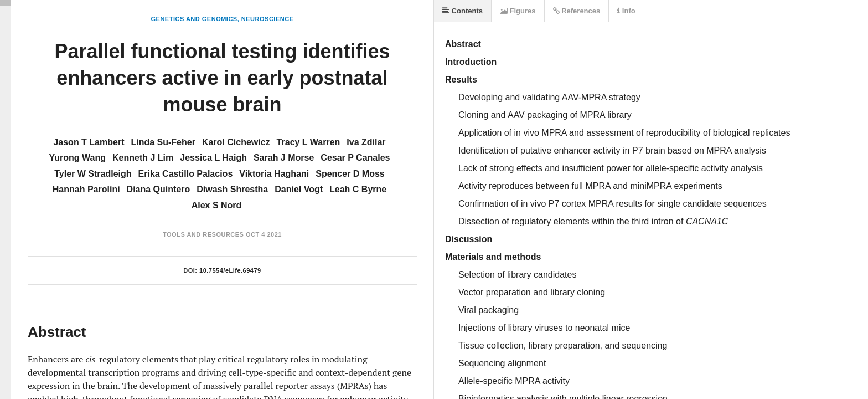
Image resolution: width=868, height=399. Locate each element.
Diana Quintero (159, 189)
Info (626, 11)
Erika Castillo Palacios (186, 174)
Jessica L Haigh (213, 158)
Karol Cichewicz (236, 142)
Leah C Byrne (358, 189)
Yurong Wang (78, 158)
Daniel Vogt (299, 189)
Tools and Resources (203, 234)
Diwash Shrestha (232, 189)
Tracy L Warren (309, 142)
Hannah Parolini (86, 189)
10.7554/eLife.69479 (230, 270)
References (577, 11)
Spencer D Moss (350, 174)
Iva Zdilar (366, 142)
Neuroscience (268, 19)
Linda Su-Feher (163, 142)
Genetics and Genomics (194, 19)
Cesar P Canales (355, 158)
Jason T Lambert (89, 142)
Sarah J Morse (284, 158)
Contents (463, 11)
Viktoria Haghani (274, 174)
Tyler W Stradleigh (93, 174)
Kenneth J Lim (143, 158)
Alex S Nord (217, 205)
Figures (518, 11)
